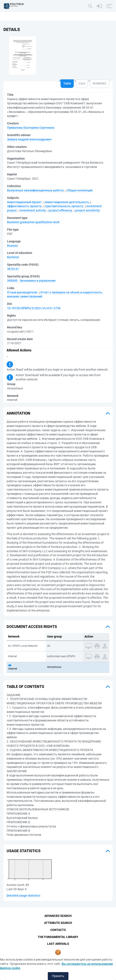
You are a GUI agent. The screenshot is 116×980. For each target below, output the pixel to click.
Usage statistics (24, 851)
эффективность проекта (24, 206)
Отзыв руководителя (22, 292)
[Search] (90, 6)
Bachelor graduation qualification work (33, 222)
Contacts (58, 930)
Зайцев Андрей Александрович (29, 139)
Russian (12, 246)
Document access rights (32, 627)
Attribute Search (58, 923)
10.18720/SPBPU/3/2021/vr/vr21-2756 (34, 308)
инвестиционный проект (24, 202)
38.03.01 (13, 269)
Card (82, 83)
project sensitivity (88, 210)
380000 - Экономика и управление (31, 281)
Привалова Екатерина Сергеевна (31, 128)
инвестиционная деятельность (67, 202)
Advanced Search (58, 916)
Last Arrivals (58, 944)
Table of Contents (25, 687)
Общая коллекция (80, 190)
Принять (58, 976)
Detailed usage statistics (23, 896)
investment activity (33, 210)
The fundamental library (58, 937)
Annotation (18, 413)
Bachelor (13, 257)
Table (67, 83)
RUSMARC (100, 83)
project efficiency (61, 210)
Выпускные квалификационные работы (35, 190)
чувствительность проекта (64, 206)
